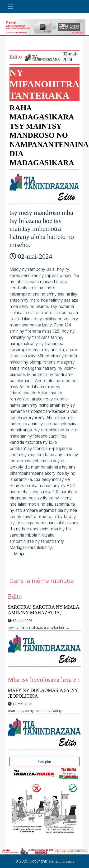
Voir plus (45, 761)
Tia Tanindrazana (61, 861)
